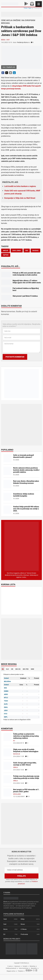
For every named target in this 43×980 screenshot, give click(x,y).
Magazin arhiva (11, 971)
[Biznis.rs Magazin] (22, 546)
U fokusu (24, 929)
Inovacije (17, 754)
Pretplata (20, 971)
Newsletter (34, 968)
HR (12, 669)
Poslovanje (24, 934)
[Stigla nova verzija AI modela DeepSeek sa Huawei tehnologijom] (7, 752)
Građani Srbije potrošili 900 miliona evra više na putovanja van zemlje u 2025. (26, 509)
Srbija (15, 767)
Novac (23, 924)
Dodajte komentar (11, 306)
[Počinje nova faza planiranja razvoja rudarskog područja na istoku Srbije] (7, 779)
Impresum (17, 966)
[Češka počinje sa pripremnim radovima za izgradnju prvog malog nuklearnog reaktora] (7, 737)
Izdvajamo (17, 794)
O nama (10, 966)
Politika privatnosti (11, 968)
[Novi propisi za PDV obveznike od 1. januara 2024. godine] (7, 792)
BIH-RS (18, 669)
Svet (8, 40)
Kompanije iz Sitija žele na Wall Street (20, 198)
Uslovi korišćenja (24, 968)
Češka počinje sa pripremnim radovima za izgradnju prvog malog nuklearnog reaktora (26, 736)
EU (14, 741)
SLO (7, 669)
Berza (3, 40)
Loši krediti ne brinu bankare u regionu (20, 186)
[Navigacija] (39, 4)
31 (28, 796)
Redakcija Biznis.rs (23, 42)
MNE (32, 669)
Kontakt (25, 966)
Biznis (5, 929)
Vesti (5, 919)
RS (3, 669)
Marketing (32, 966)
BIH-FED (26, 669)
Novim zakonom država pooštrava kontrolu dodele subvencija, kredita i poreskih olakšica (26, 470)
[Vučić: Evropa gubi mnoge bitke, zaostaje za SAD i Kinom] (7, 766)
